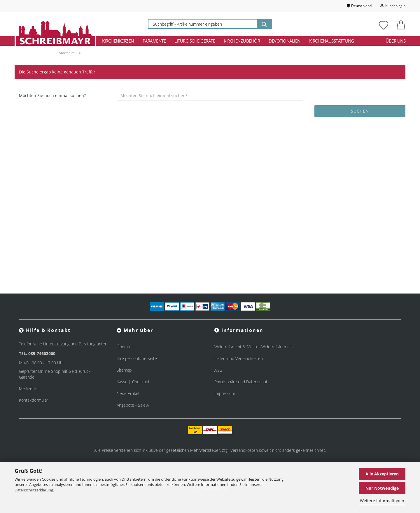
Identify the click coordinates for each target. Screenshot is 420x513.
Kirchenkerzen (118, 41)
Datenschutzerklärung (34, 490)
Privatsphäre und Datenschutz (242, 382)
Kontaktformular (34, 400)
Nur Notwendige (382, 488)
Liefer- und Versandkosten (239, 358)
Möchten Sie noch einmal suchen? (52, 95)
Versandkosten (244, 450)
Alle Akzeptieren (382, 474)
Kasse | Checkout (133, 382)
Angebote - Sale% (133, 405)
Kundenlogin (393, 6)
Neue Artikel (128, 393)
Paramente (154, 41)
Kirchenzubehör (242, 41)
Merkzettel (29, 388)
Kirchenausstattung (332, 41)
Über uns (395, 41)
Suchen (360, 111)
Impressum (225, 393)
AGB (218, 370)
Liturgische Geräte (195, 41)
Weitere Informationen (382, 501)
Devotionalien (285, 41)
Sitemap (124, 370)
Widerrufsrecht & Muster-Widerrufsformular (254, 347)
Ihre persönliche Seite (137, 358)
